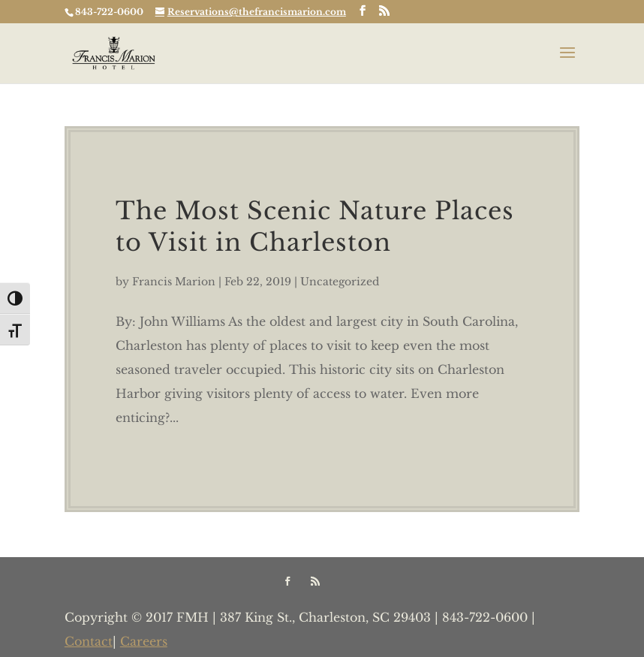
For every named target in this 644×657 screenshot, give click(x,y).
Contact (89, 641)
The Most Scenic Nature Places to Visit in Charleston (315, 227)
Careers (144, 641)
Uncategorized (340, 282)
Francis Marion (174, 282)
